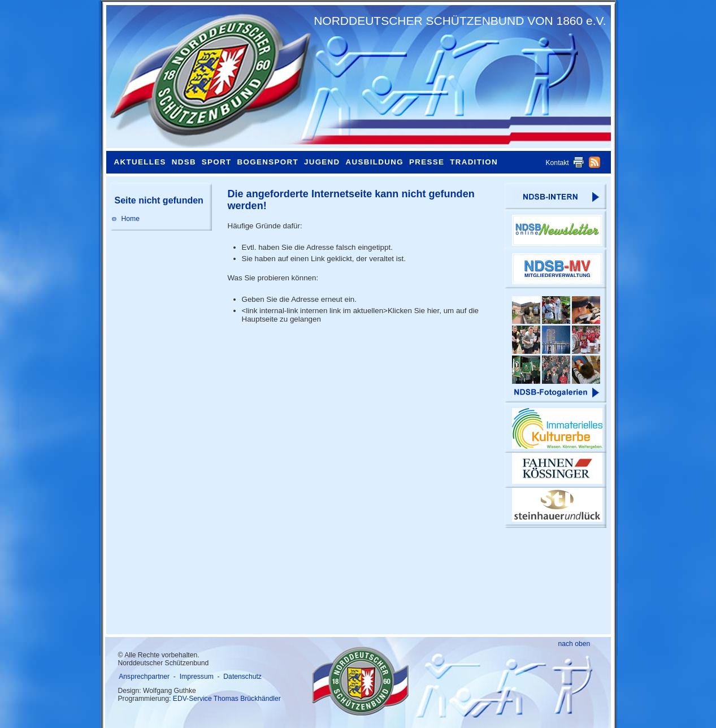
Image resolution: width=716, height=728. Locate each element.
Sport (217, 162)
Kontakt (557, 163)
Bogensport (268, 162)
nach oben (574, 644)
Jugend (322, 162)
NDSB (184, 162)
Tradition (474, 162)
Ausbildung (375, 162)
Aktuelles (140, 162)
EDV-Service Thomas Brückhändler (227, 699)
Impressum (197, 677)
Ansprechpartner (144, 677)
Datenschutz (242, 677)
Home (131, 219)
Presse (427, 162)
